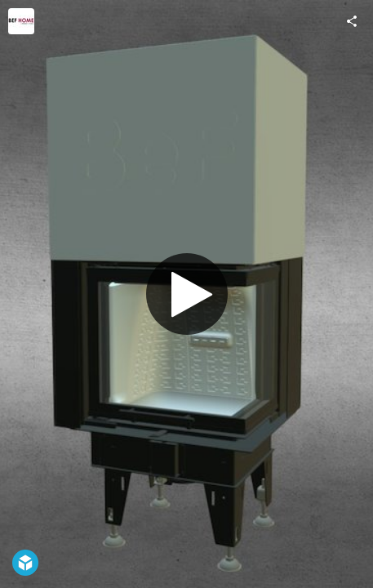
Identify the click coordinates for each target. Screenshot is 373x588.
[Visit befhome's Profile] (21, 21)
